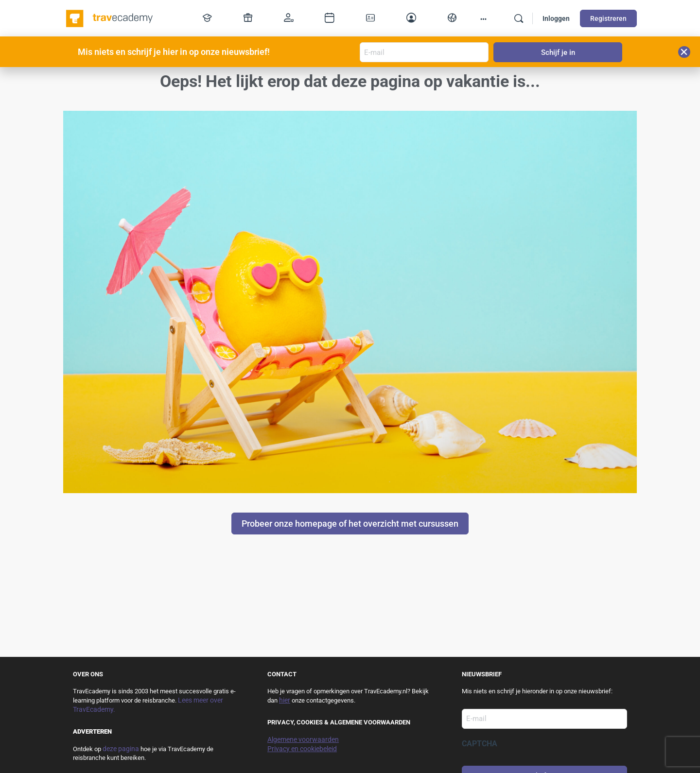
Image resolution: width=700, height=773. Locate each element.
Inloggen (556, 18)
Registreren (608, 18)
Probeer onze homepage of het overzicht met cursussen (350, 524)
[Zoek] (519, 18)
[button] (684, 52)
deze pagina (121, 749)
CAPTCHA (480, 744)
